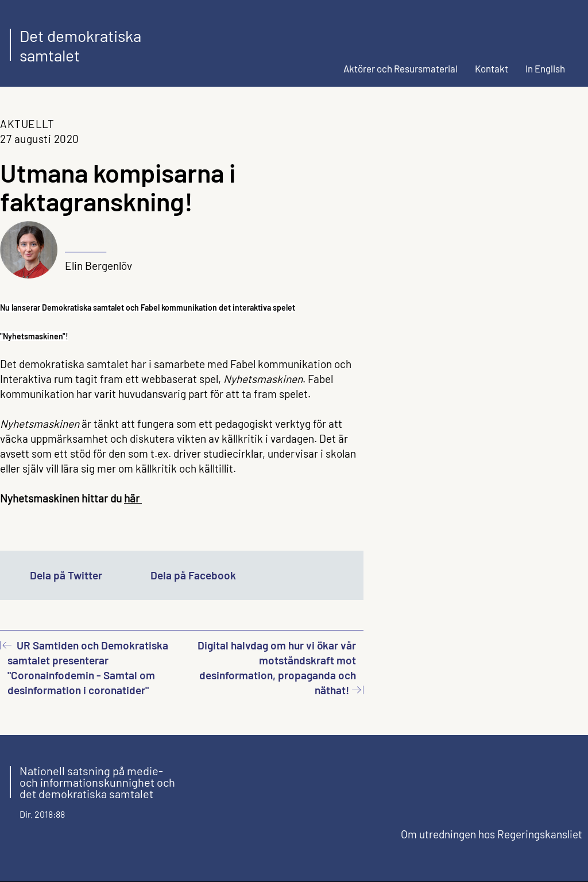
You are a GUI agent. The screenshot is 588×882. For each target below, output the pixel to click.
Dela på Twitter (66, 575)
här (133, 498)
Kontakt (492, 68)
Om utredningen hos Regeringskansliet (492, 834)
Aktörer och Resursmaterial (401, 68)
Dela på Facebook (193, 575)
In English (545, 68)
